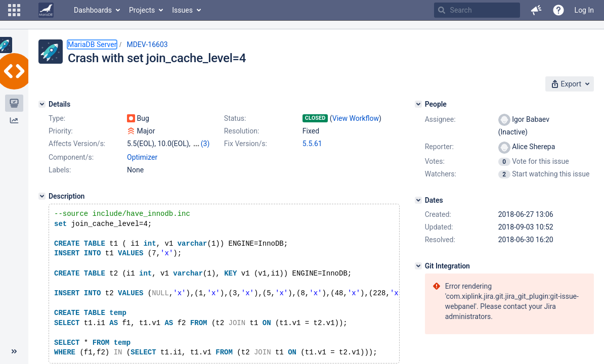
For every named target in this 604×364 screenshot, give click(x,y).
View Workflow (356, 118)
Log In (584, 10)
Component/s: (71, 157)
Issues (182, 10)
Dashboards (93, 10)
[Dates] (418, 200)
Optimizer (142, 157)
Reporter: (439, 147)
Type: (57, 118)
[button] (14, 10)
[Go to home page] (46, 10)
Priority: (61, 131)
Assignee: (440, 119)
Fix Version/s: (246, 144)
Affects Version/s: (77, 144)
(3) (205, 144)
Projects (142, 10)
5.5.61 (312, 144)
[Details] (42, 104)
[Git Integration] (418, 266)
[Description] (42, 196)
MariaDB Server (92, 44)
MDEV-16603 (147, 44)
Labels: (60, 170)
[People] (418, 104)
